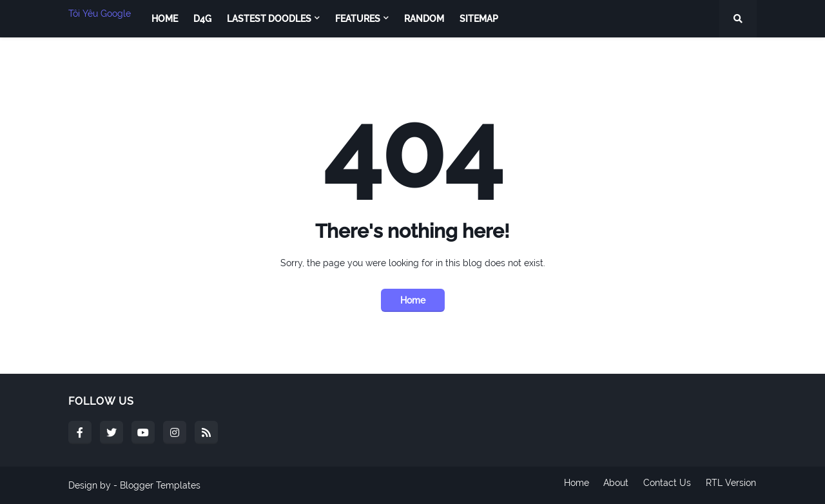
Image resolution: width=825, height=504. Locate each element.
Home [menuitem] (165, 19)
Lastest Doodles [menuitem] (269, 19)
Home (413, 300)
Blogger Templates (160, 485)
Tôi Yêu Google (100, 14)
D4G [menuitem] (202, 19)
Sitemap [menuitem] (479, 19)
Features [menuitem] (358, 19)
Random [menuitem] (424, 19)
